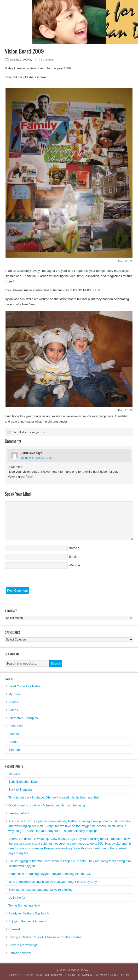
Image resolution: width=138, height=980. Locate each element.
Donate (13, 742)
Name (73, 548)
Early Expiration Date (23, 782)
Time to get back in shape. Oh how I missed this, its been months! (54, 797)
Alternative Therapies (23, 718)
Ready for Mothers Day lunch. (29, 913)
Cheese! (14, 929)
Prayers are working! (23, 945)
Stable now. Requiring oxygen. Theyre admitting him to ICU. (50, 874)
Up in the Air (17, 898)
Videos (13, 710)
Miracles (14, 774)
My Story (14, 694)
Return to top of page (71, 970)
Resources (16, 726)
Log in (124, 975)
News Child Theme (50, 975)
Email (73, 557)
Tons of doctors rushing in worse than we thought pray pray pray (53, 882)
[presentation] (41, 578)
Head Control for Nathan (25, 686)
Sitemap (14, 750)
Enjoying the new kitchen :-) (28, 921)
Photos (13, 702)
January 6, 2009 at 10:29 (37, 458)
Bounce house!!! (20, 953)
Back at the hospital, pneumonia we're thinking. (41, 890)
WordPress (109, 975)
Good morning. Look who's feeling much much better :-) (47, 805)
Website (74, 565)
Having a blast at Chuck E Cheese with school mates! (45, 937)
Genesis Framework (83, 975)
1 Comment (48, 60)
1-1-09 (129, 261)
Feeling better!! (19, 813)
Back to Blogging (20, 789)
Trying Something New (24, 905)
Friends (14, 734)
